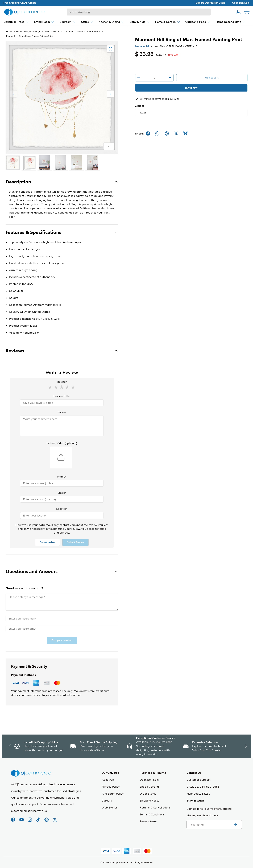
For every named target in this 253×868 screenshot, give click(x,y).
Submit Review (75, 542)
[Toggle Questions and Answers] (62, 571)
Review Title (62, 396)
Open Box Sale (149, 780)
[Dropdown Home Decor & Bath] (227, 22)
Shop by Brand (149, 787)
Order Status (148, 794)
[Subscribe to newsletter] (235, 824)
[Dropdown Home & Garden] (164, 22)
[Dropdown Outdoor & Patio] (195, 22)
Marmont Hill (143, 46)
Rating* (62, 382)
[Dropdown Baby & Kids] (137, 22)
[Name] (62, 483)
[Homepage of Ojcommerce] (24, 12)
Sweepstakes (148, 821)
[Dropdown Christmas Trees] (13, 22)
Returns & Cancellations (155, 807)
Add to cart (212, 78)
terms (102, 529)
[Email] (62, 499)
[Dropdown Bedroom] (65, 22)
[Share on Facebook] (148, 133)
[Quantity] (154, 78)
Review (61, 412)
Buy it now (191, 88)
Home (9, 31)
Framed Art (95, 31)
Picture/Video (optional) (62, 443)
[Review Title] (62, 403)
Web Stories (110, 807)
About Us (108, 780)
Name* (62, 476)
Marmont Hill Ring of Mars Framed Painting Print (29, 36)
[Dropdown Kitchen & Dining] (108, 22)
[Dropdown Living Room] (41, 22)
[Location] (62, 515)
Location (62, 509)
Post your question (62, 640)
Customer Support (199, 780)
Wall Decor (68, 31)
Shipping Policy (150, 800)
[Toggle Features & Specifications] (62, 232)
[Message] (62, 602)
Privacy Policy (111, 787)
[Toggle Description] (62, 182)
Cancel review (47, 542)
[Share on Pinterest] (167, 133)
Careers (107, 800)
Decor (56, 31)
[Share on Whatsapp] (157, 133)
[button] (50, 387)
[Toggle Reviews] (62, 351)
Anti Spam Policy (113, 794)
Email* (62, 493)
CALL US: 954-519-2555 (203, 787)
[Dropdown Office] (84, 22)
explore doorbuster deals (210, 3)
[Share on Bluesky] (185, 133)
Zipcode (140, 106)
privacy (64, 532)
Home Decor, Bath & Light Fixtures (33, 31)
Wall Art (81, 31)
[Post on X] (176, 133)
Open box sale (241, 3)
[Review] (62, 426)
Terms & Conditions (152, 814)
